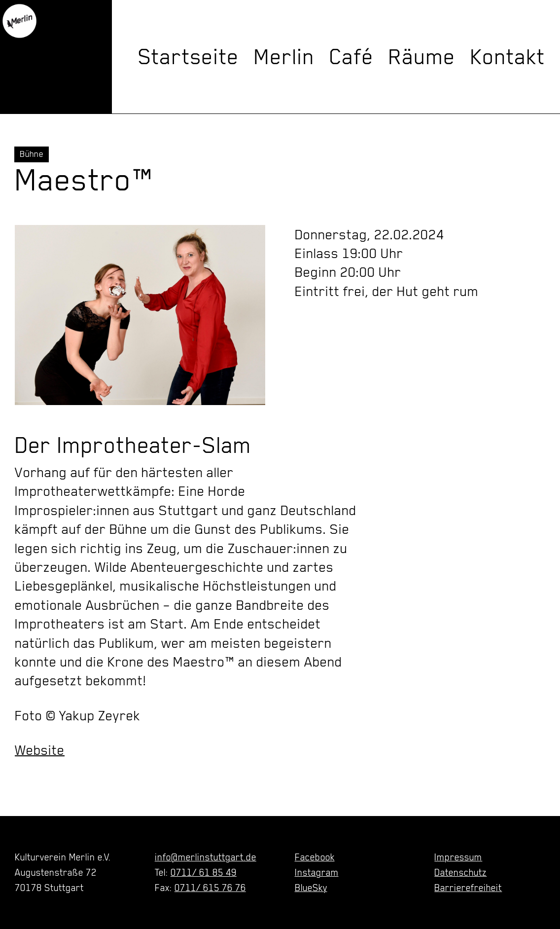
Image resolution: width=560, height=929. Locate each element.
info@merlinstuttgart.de (206, 857)
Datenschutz (460, 872)
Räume (422, 57)
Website (40, 750)
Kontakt (508, 57)
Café (351, 57)
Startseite (189, 57)
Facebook (315, 857)
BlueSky (311, 888)
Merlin (284, 57)
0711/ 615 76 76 (210, 888)
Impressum (458, 857)
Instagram (317, 872)
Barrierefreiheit (468, 888)
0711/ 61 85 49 (204, 872)
